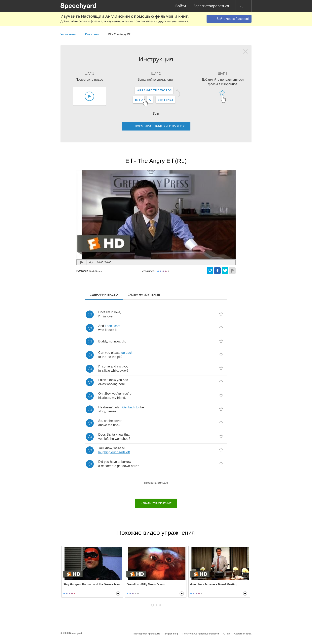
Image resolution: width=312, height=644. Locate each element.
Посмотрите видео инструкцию (160, 126)
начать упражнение (156, 503)
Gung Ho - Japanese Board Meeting (214, 584)
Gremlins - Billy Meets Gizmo (146, 584)
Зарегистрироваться (211, 6)
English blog (171, 634)
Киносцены (92, 34)
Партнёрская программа (146, 634)
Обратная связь (243, 634)
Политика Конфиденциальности (201, 634)
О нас (227, 634)
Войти (181, 6)
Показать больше (156, 483)
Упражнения (68, 34)
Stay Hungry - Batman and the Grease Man (91, 584)
